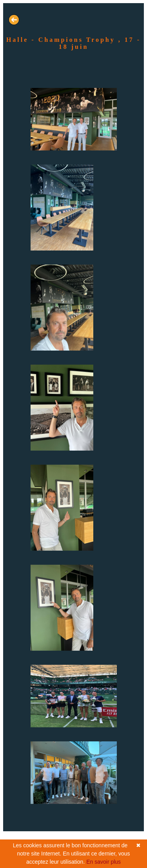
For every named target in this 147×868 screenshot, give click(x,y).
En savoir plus (103, 862)
